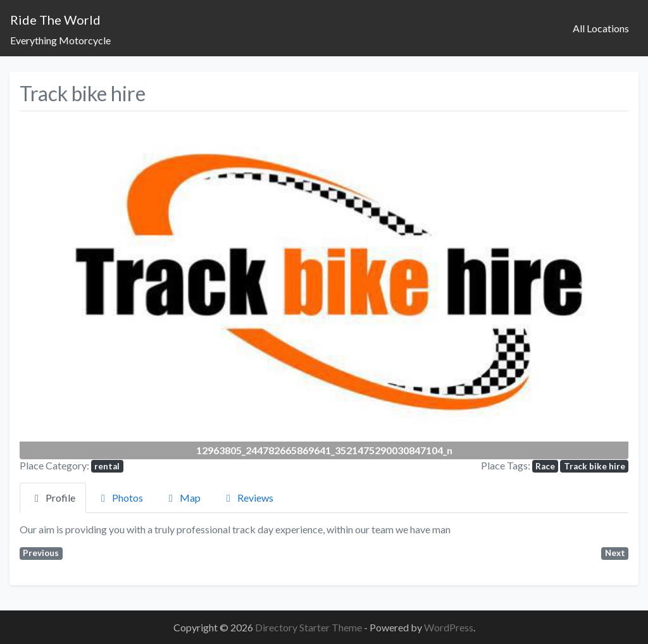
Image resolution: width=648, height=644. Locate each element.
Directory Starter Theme (309, 627)
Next (615, 553)
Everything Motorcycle (60, 40)
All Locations (601, 28)
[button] (65, 288)
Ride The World (55, 20)
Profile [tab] (53, 498)
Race (545, 466)
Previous (41, 553)
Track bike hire (595, 466)
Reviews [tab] (248, 498)
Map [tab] (183, 498)
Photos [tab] (120, 498)
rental (107, 466)
